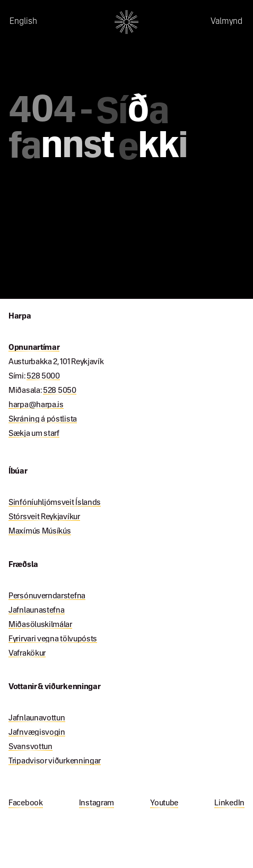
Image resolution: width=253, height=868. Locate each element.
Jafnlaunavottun (37, 718)
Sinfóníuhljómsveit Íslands (55, 503)
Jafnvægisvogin (37, 733)
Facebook (26, 803)
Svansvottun (30, 747)
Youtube (164, 803)
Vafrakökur (27, 654)
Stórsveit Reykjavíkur (44, 517)
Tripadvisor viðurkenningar (55, 761)
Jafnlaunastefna (37, 611)
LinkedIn (229, 803)
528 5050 (60, 391)
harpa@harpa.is (36, 405)
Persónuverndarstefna (47, 596)
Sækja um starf (34, 434)
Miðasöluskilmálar (40, 625)
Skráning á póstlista (43, 419)
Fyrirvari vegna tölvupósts (53, 639)
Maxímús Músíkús (40, 531)
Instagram (97, 803)
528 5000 (43, 376)
